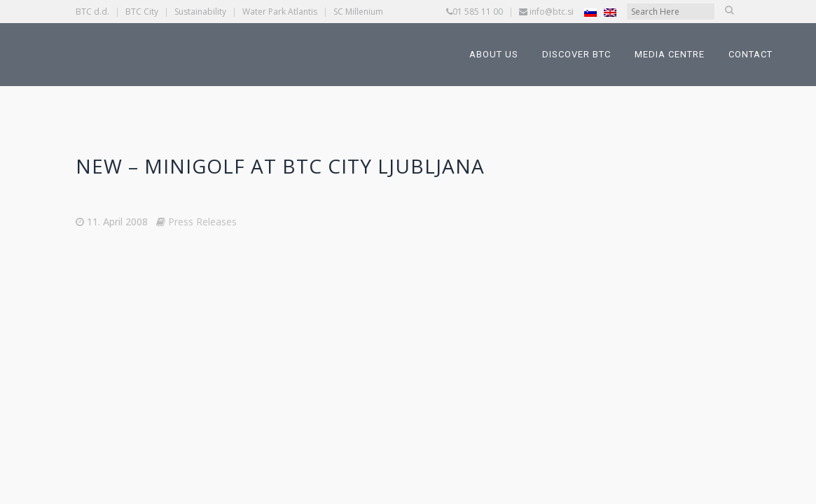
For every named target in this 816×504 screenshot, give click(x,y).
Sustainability (200, 12)
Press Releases (202, 222)
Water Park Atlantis (280, 12)
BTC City (142, 12)
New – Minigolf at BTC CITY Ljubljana (280, 166)
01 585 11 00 (478, 12)
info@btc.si (552, 12)
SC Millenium (358, 12)
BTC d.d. (92, 12)
